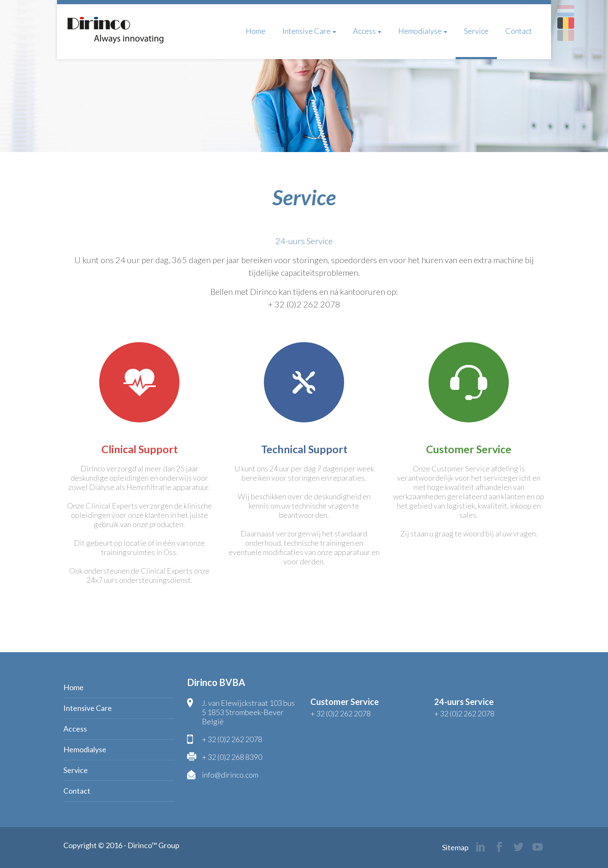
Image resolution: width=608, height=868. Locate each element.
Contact (519, 31)
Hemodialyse (423, 31)
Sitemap (455, 847)
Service (476, 31)
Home (256, 31)
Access (367, 31)
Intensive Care (309, 31)
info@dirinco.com (230, 775)
